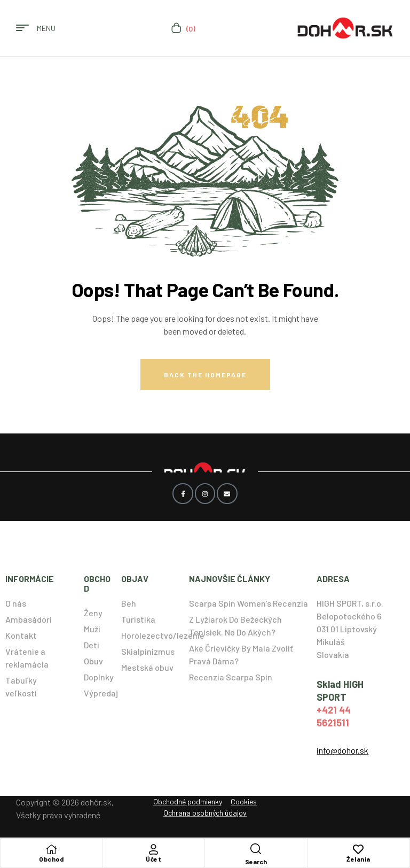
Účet (153, 859)
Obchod (51, 859)
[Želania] (358, 849)
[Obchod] (51, 849)
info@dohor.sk (342, 750)
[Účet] (154, 849)
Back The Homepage (205, 375)
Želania (358, 859)
